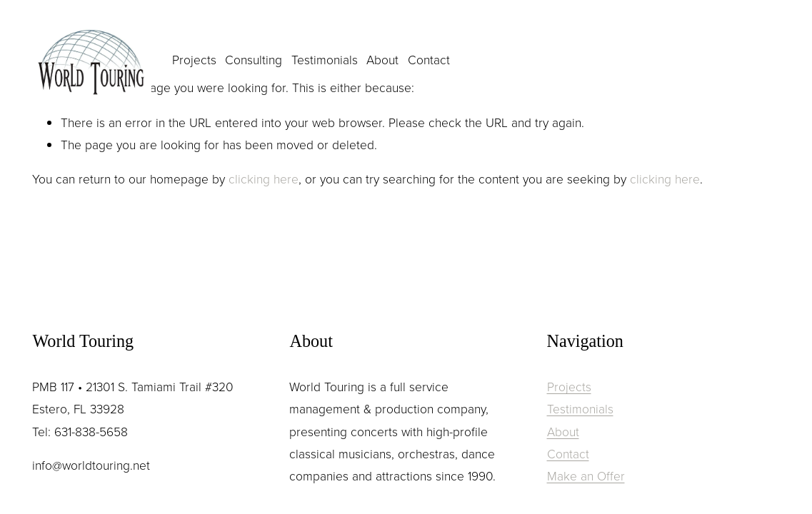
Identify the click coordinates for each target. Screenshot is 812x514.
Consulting (254, 59)
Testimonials (325, 59)
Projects (194, 59)
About (382, 59)
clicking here (264, 178)
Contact (429, 59)
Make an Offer (586, 475)
